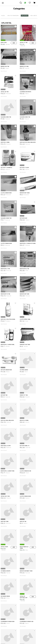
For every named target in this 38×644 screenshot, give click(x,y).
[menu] (3, 3)
